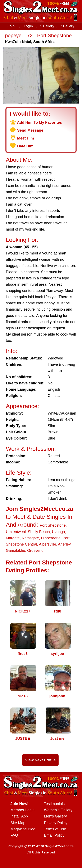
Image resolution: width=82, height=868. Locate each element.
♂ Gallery (67, 26)
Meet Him (26, 138)
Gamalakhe (15, 551)
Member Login (22, 810)
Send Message (30, 130)
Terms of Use (55, 829)
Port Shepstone (53, 525)
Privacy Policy (56, 823)
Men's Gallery (55, 816)
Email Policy (54, 835)
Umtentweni (16, 532)
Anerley (64, 544)
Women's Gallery (58, 810)
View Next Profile (40, 760)
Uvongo (58, 532)
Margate (13, 538)
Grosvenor (36, 551)
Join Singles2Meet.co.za (40, 509)
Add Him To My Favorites (39, 122)
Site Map (18, 823)
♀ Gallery (47, 26)
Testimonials (54, 804)
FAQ (14, 835)
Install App (19, 816)
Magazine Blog (23, 829)
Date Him (25, 146)
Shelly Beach (39, 532)
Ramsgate (30, 538)
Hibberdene (51, 538)
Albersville (47, 544)
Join (11, 26)
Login (28, 26)
